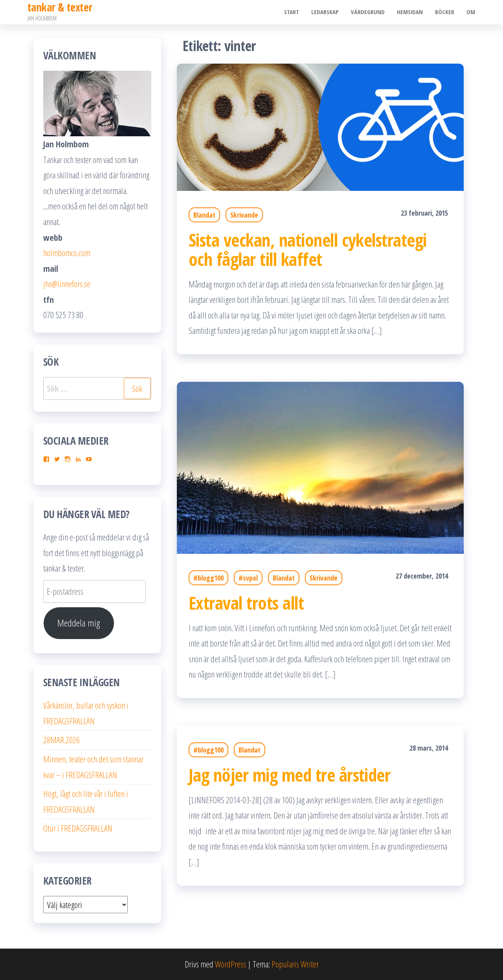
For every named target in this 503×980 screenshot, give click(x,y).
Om (471, 12)
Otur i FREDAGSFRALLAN (78, 828)
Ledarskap (327, 12)
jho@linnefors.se (67, 284)
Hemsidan (411, 12)
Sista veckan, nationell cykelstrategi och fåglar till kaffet (308, 249)
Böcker (445, 12)
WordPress (230, 964)
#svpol (248, 578)
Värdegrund (369, 12)
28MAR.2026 (61, 740)
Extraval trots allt (246, 603)
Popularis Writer (295, 964)
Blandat (204, 215)
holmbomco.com (67, 253)
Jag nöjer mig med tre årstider (289, 775)
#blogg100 (208, 578)
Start (294, 12)
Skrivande (244, 215)
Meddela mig (79, 623)
